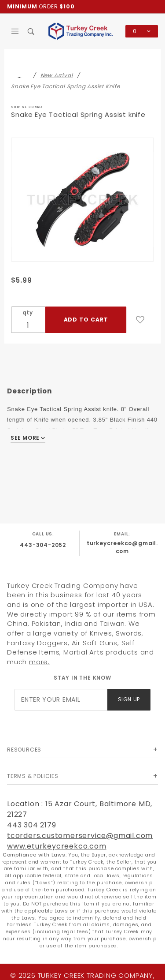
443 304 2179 (32, 825)
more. (39, 662)
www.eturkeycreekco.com (57, 846)
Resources (24, 750)
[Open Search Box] (31, 31)
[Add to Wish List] (140, 320)
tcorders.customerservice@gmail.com (80, 836)
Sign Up (129, 699)
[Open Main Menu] (15, 31)
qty (28, 312)
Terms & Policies (33, 776)
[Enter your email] (61, 700)
